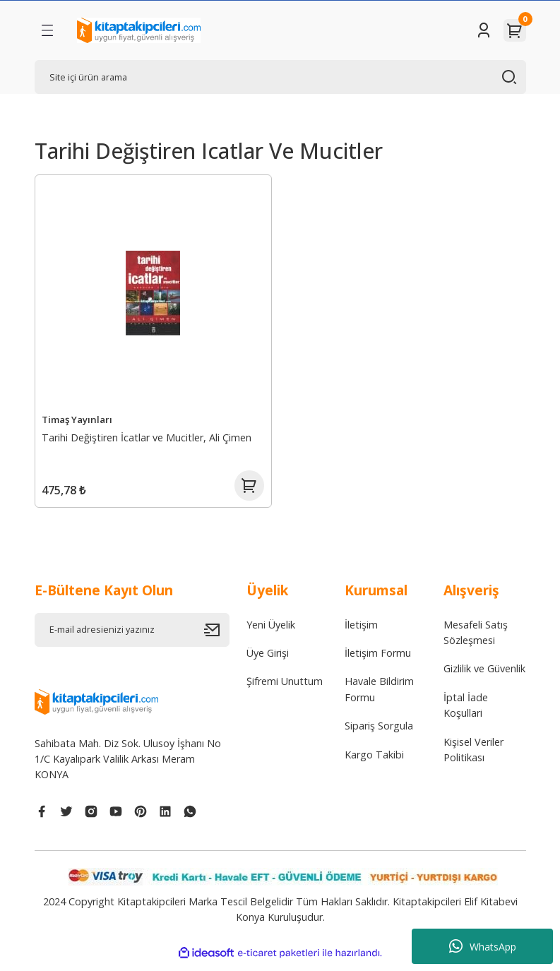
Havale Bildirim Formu (379, 697)
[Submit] (217, 637)
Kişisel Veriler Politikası (473, 757)
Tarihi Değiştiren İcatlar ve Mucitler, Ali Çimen (149, 436)
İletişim (361, 632)
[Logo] (139, 30)
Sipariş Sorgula (379, 733)
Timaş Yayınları (79, 418)
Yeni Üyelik (271, 632)
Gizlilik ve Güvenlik (484, 676)
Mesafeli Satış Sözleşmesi (476, 639)
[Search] (280, 77)
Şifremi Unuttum (285, 689)
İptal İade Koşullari (466, 712)
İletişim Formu (378, 661)
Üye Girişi (268, 661)
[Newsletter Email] (132, 637)
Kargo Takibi (374, 762)
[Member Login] (484, 30)
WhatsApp (483, 946)
